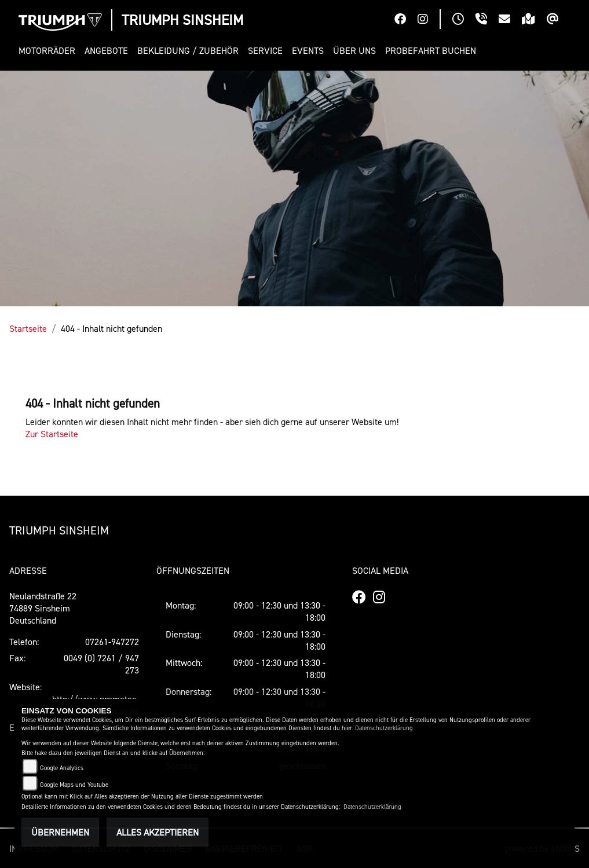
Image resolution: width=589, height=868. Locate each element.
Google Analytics (62, 768)
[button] (49, 51)
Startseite (28, 328)
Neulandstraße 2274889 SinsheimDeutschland (43, 608)
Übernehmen (60, 832)
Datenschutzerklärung (384, 728)
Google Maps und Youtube (74, 785)
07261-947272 (112, 642)
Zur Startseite (52, 434)
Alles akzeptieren (158, 832)
